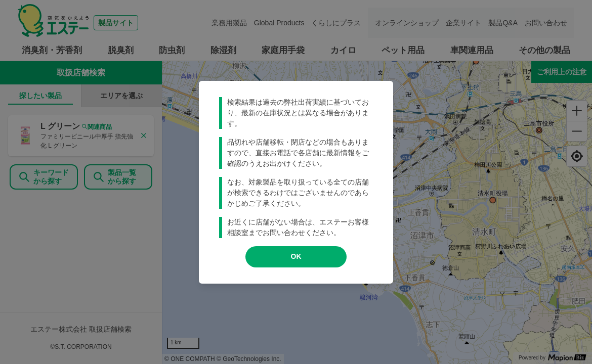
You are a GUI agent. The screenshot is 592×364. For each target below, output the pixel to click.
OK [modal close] (296, 256)
